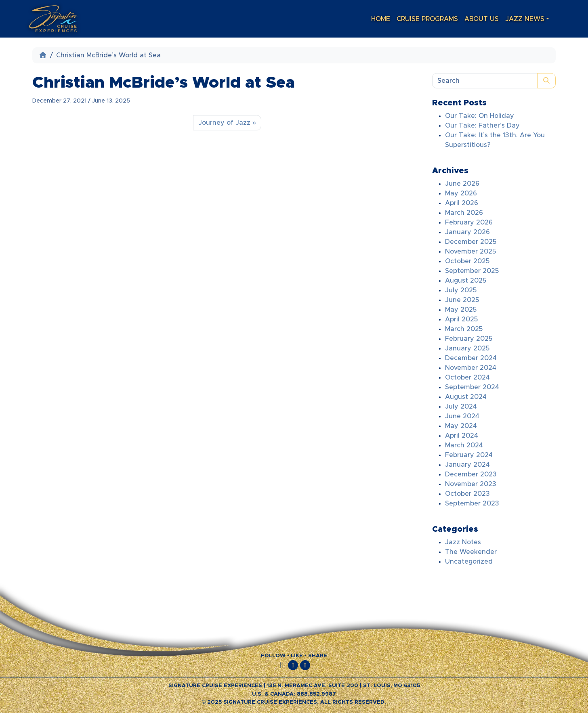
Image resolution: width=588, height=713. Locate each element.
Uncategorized (469, 562)
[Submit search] (546, 81)
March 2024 (464, 445)
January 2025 (467, 348)
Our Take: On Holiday (480, 116)
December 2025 (471, 242)
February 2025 (469, 339)
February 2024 (469, 455)
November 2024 (471, 368)
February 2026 (469, 222)
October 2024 (467, 377)
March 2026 (464, 213)
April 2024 (462, 436)
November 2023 (471, 484)
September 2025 (472, 271)
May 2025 (461, 310)
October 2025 (467, 261)
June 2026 (462, 184)
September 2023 (472, 503)
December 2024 (471, 358)
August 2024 (466, 397)
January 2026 (467, 232)
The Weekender (471, 552)
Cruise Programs (427, 19)
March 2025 (464, 329)
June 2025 (462, 300)
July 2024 (461, 407)
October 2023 (467, 494)
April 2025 (461, 319)
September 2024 (472, 387)
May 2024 (461, 426)
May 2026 (461, 193)
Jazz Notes (463, 542)
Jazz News (525, 19)
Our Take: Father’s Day (482, 126)
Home (381, 19)
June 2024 (462, 416)
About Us (482, 19)
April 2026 (462, 203)
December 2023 (471, 474)
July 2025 (461, 290)
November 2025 (470, 252)
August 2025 (466, 281)
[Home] (43, 55)
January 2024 (467, 465)
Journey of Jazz (224, 123)
